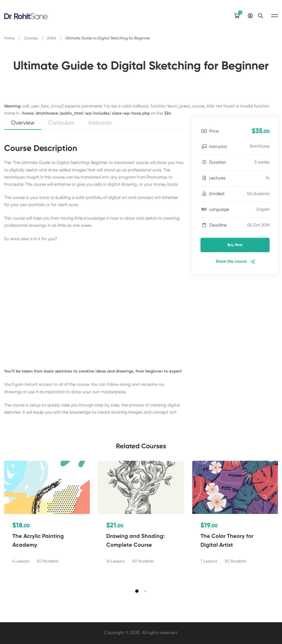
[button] (137, 591)
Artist (51, 38)
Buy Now (235, 245)
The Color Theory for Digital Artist (227, 541)
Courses (31, 38)
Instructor (100, 123)
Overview (23, 123)
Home (9, 38)
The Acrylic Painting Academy (38, 541)
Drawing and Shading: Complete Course (135, 541)
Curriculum (61, 123)
